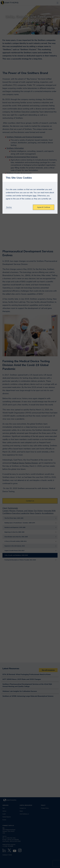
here (35, 196)
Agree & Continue (44, 207)
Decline (9, 207)
